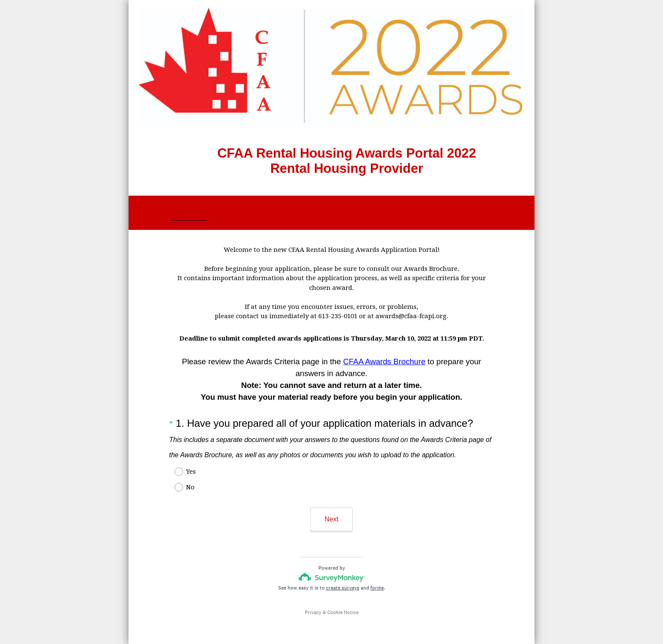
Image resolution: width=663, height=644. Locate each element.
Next (332, 519)
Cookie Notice (343, 612)
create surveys (343, 588)
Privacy (313, 612)
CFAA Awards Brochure (384, 362)
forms (377, 588)
